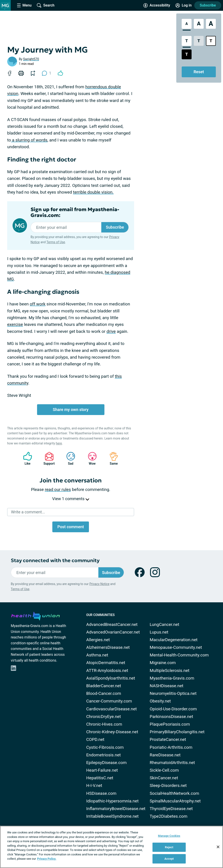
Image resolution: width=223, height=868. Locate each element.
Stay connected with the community (55, 560)
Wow (90, 458)
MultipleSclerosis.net (170, 670)
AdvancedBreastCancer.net (112, 624)
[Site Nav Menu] (24, 5)
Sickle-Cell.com (164, 770)
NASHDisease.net (167, 686)
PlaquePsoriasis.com (170, 724)
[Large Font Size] (199, 24)
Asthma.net (97, 655)
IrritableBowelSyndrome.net (112, 816)
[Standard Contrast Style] (187, 41)
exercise (15, 324)
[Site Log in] (183, 5)
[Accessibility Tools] (157, 5)
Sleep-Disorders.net (168, 785)
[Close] (218, 847)
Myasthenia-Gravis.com (172, 678)
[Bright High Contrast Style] (211, 41)
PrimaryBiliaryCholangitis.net (177, 732)
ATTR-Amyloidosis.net (107, 670)
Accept (169, 859)
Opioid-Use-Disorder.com (173, 709)
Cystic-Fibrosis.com (105, 747)
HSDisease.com (101, 793)
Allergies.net (98, 640)
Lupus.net (159, 632)
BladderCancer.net (104, 686)
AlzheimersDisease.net (108, 647)
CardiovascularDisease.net (111, 709)
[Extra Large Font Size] (211, 24)
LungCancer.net (165, 624)
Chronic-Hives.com (104, 724)
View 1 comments (71, 499)
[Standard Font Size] (187, 24)
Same (112, 458)
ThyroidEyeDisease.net (171, 809)
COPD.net (95, 739)
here (59, 443)
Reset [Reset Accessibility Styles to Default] (199, 72)
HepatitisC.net (100, 778)
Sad (68, 458)
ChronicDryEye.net (104, 717)
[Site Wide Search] (46, 5)
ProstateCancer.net (168, 739)
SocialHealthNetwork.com (174, 793)
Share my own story (71, 410)
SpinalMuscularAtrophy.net (175, 801)
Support (47, 458)
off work (38, 304)
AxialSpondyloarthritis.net (111, 678)
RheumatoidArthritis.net (172, 763)
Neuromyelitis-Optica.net (173, 693)
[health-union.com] (35, 615)
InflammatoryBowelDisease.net (116, 809)
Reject (169, 847)
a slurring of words (29, 140)
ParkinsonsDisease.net (171, 717)
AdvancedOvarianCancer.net (113, 632)
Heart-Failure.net (102, 770)
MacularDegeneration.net (174, 640)
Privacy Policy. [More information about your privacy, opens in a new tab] (47, 859)
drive (111, 331)
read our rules (58, 489)
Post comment (71, 527)
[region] (111, 847)
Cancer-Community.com (109, 701)
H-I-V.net (94, 785)
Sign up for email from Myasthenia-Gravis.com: (75, 212)
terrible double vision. (93, 192)
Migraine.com (163, 663)
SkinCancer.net (164, 778)
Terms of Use (56, 242)
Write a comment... (28, 512)
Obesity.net (160, 701)
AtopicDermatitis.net (106, 663)
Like (25, 458)
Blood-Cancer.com (104, 693)
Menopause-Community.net (176, 647)
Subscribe (208, 5)
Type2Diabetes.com (169, 816)
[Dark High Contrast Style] (187, 54)
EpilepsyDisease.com (106, 763)
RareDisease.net (165, 755)
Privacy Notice (99, 584)
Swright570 (31, 59)
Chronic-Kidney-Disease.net (112, 732)
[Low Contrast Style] (199, 41)
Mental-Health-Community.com (179, 655)
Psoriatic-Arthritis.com (171, 747)
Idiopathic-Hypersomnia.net (112, 801)
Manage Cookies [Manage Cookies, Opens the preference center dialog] (169, 836)
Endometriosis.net (104, 755)
